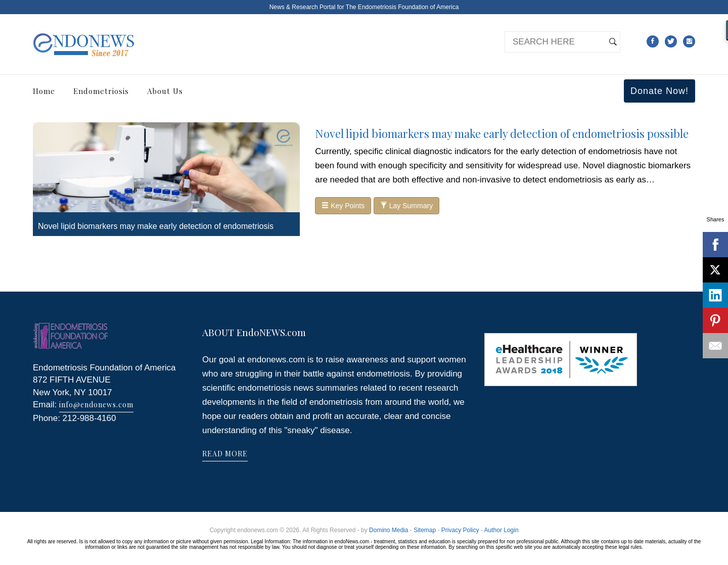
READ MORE (225, 454)
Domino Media (389, 530)
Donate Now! (659, 91)
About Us (165, 91)
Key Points (343, 206)
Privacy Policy (460, 530)
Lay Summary (406, 206)
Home (44, 91)
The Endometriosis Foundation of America (402, 7)
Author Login (502, 530)
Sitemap (425, 530)
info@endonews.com (96, 405)
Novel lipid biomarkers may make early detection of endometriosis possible (502, 133)
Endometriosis (101, 91)
